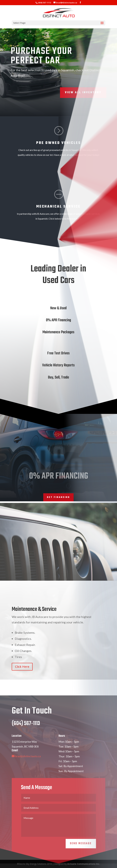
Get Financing (58, 497)
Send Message (81, 854)
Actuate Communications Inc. (84, 864)
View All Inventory (83, 93)
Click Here (22, 667)
